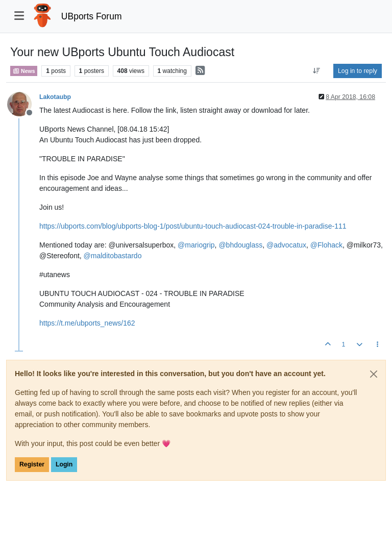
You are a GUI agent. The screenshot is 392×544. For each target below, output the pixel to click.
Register (32, 464)
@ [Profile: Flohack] (326, 245)
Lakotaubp (55, 97)
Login (64, 464)
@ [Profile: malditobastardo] (113, 256)
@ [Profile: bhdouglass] (240, 245)
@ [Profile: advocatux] (286, 245)
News (24, 71)
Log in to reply (358, 71)
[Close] (374, 374)
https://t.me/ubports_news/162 (87, 323)
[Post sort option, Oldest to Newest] (317, 71)
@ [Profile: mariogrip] (196, 245)
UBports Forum (92, 16)
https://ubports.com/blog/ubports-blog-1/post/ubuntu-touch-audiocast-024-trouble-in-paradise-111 (193, 226)
